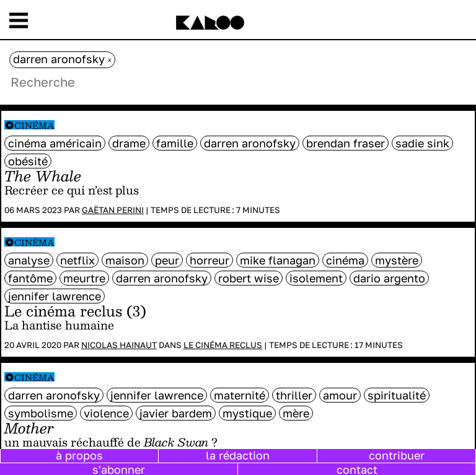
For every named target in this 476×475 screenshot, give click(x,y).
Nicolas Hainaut (119, 345)
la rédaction (238, 455)
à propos (79, 455)
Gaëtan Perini (113, 210)
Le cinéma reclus (223, 345)
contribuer (397, 455)
